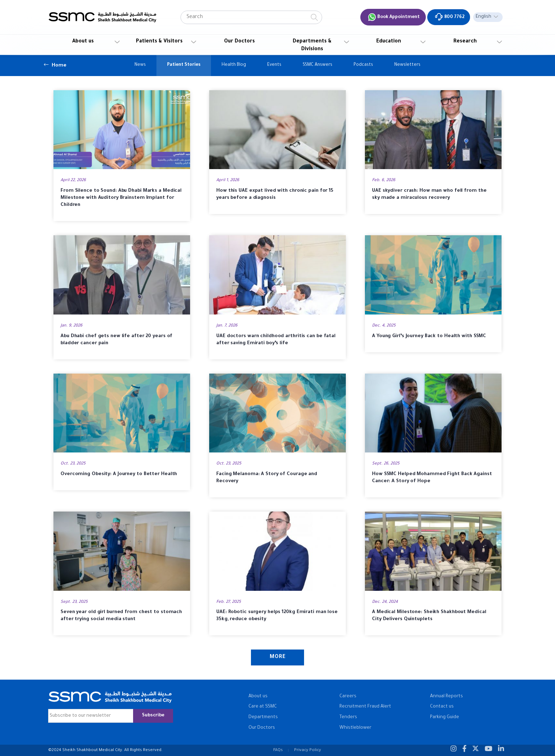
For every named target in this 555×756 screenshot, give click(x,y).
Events (274, 65)
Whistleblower (355, 728)
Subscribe (153, 716)
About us (83, 42)
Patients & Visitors (159, 42)
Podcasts (363, 65)
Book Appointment (394, 17)
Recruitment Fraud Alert (365, 707)
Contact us (442, 707)
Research (465, 42)
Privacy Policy (308, 750)
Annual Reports (447, 697)
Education (389, 42)
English (484, 17)
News (140, 65)
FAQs (278, 750)
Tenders (348, 717)
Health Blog (234, 65)
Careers (348, 697)
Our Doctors (239, 42)
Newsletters (407, 65)
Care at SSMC (263, 707)
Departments (263, 717)
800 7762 (450, 17)
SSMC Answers (317, 65)
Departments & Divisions (312, 46)
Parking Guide (445, 717)
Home (55, 65)
